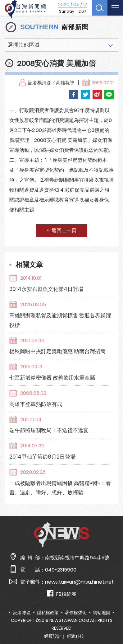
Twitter (85, 95)
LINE (109, 95)
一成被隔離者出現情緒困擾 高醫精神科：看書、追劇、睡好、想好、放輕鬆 (60, 488)
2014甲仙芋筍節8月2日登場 (42, 457)
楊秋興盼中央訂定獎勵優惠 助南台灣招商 (57, 351)
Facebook (74, 95)
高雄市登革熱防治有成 (36, 404)
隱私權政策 (48, 613)
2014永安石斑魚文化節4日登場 (46, 289)
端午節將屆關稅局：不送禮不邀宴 (49, 430)
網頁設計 (53, 636)
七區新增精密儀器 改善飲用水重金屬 (52, 378)
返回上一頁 (64, 230)
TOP (113, 621)
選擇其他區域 (24, 45)
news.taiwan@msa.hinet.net (79, 582)
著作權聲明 (76, 613)
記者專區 (22, 613)
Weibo (97, 95)
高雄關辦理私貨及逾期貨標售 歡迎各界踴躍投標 (60, 320)
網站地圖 (102, 613)
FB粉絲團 (62, 594)
